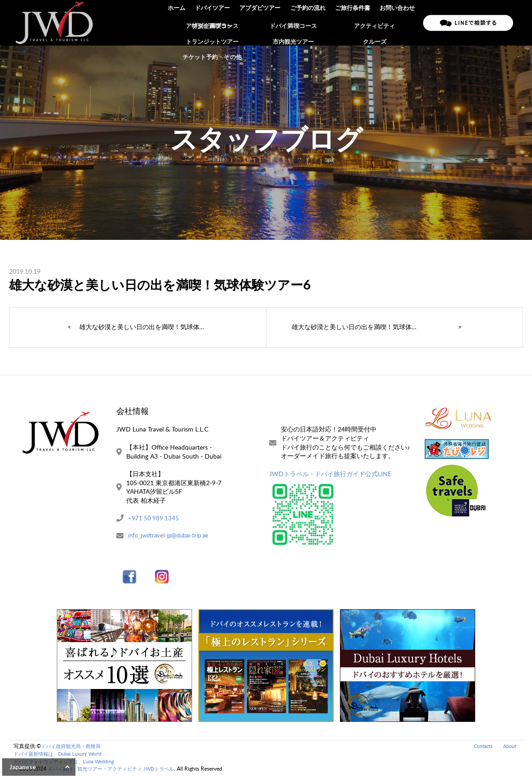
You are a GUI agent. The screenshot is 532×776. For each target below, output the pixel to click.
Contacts (480, 746)
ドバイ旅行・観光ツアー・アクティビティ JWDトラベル (117, 769)
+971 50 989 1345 (154, 518)
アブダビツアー (262, 23)
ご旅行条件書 (353, 23)
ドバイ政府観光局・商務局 (73, 746)
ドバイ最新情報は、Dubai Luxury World (62, 754)
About (509, 746)
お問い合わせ (398, 23)
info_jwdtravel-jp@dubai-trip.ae (171, 536)
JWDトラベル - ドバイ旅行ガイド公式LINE (330, 474)
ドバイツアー (215, 23)
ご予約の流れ (309, 23)
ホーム (180, 23)
